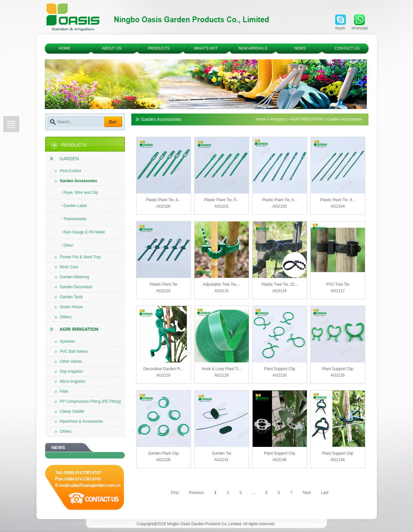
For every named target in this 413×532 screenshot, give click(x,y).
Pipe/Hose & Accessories (79, 421)
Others (63, 317)
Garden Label (74, 206)
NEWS (300, 48)
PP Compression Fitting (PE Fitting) (88, 401)
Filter (62, 391)
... (253, 493)
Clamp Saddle (70, 411)
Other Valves (68, 361)
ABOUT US (111, 48)
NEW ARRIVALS (253, 48)
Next (307, 493)
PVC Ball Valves (71, 351)
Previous (197, 493)
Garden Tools (69, 297)
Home (261, 119)
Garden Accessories (76, 181)
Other (67, 245)
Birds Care (67, 267)
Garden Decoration (74, 287)
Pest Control (68, 171)
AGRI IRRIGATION (74, 329)
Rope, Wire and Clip (80, 192)
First (175, 493)
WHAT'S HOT (206, 48)
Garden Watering (72, 277)
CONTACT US (347, 48)
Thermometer (74, 219)
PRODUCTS (159, 48)
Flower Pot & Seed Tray (78, 257)
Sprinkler (65, 341)
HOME (65, 48)
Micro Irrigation (70, 381)
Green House (69, 307)
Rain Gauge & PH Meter (83, 232)
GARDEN (65, 159)
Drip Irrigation (69, 371)
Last (325, 493)
